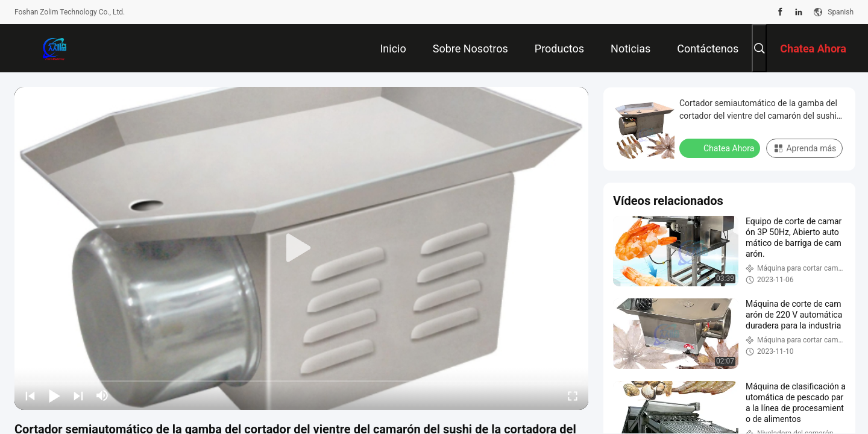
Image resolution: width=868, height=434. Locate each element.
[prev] (30, 395)
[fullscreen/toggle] (573, 395)
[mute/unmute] (102, 395)
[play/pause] (54, 395)
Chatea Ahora (721, 148)
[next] (78, 395)
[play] (301, 248)
